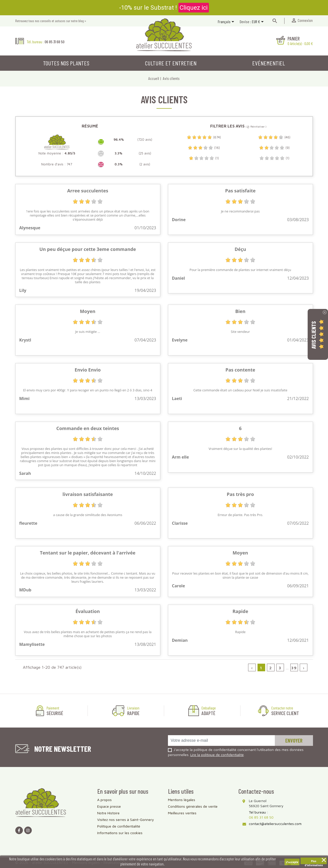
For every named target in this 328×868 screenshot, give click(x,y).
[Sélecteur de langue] (227, 22)
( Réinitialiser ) (256, 126)
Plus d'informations (314, 862)
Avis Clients (313, 335)
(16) (204, 148)
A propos (104, 800)
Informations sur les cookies (120, 833)
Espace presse (109, 806)
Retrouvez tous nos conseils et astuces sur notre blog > (51, 21)
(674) (204, 137)
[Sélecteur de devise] (259, 22)
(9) (274, 148)
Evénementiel (269, 63)
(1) (204, 158)
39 (294, 668)
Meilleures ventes (182, 813)
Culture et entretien (171, 63)
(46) (274, 137)
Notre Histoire (108, 813)
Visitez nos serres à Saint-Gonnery (126, 820)
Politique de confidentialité (119, 826)
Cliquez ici (194, 8)
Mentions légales (182, 800)
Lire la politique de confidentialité (217, 755)
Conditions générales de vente (193, 806)
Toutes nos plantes (66, 63)
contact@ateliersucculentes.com (275, 824)
